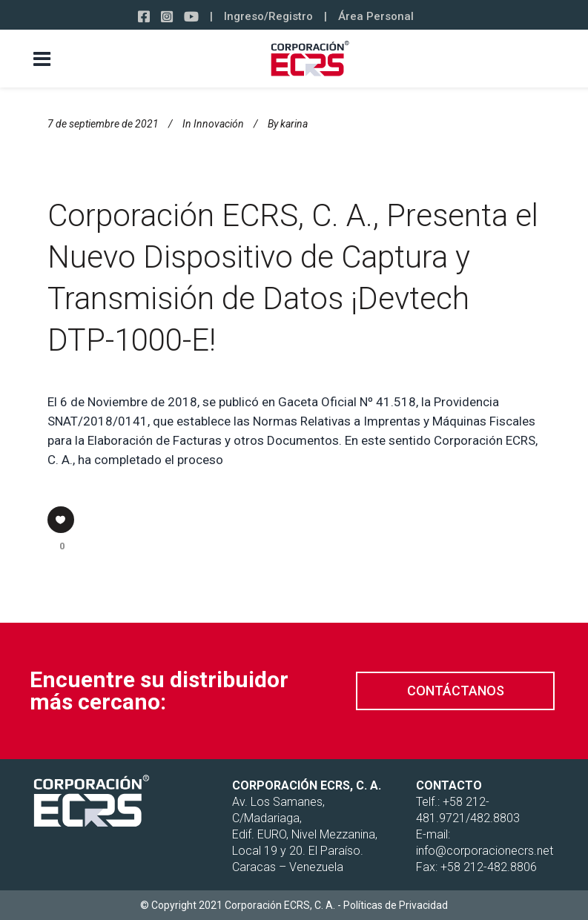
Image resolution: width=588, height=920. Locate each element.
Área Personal (376, 16)
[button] (455, 691)
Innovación (219, 124)
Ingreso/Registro (268, 16)
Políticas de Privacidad (396, 905)
